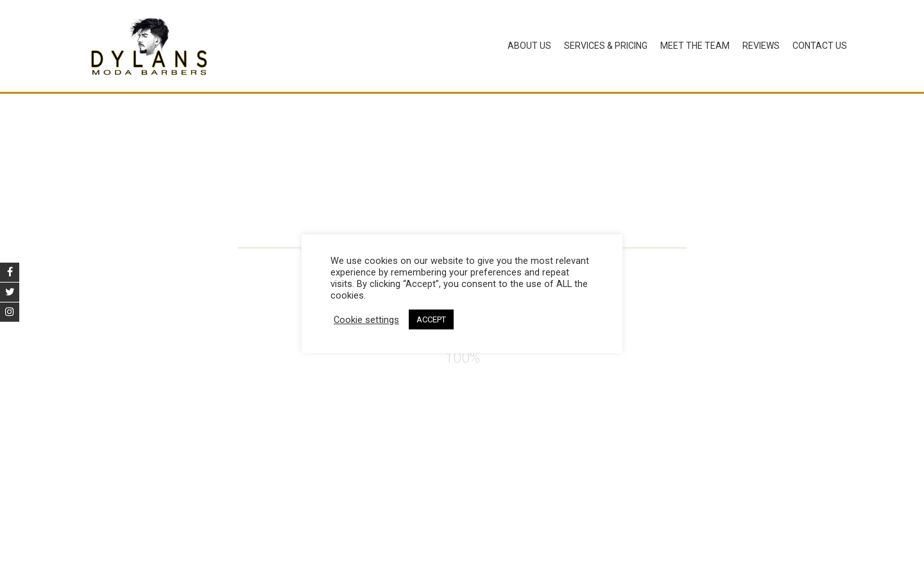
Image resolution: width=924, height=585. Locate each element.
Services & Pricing (606, 46)
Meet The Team (695, 46)
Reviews (761, 46)
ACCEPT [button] (431, 319)
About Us (529, 46)
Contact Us (820, 46)
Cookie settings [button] (366, 320)
